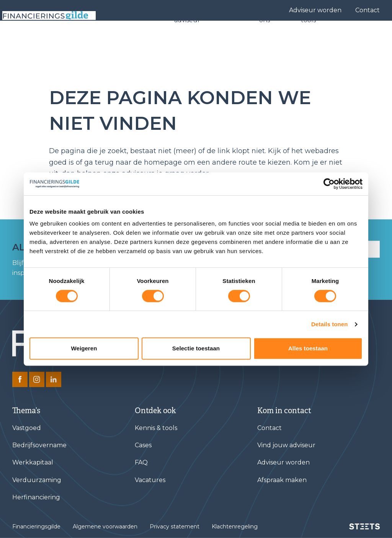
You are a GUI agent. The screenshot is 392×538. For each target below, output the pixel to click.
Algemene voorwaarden (105, 527)
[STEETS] (364, 527)
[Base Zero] (55, 41)
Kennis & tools (317, 41)
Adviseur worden (315, 10)
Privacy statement (175, 527)
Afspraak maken (282, 480)
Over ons (273, 41)
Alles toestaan (308, 348)
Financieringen (144, 41)
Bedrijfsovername (39, 445)
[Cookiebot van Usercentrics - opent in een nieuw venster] (329, 184)
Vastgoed (27, 428)
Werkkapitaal (33, 462)
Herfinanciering (36, 497)
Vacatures (150, 480)
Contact (367, 10)
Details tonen (329, 324)
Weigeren (84, 348)
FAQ (141, 462)
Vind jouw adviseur (194, 41)
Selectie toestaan (196, 348)
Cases (242, 41)
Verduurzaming (37, 480)
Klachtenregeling (235, 527)
